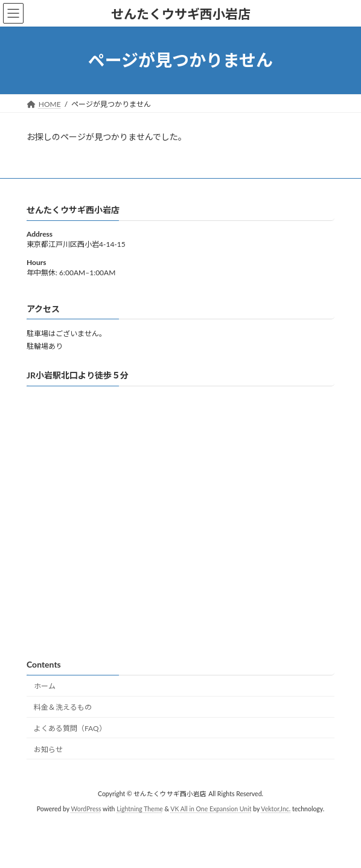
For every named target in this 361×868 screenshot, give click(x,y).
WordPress (86, 809)
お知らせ (48, 749)
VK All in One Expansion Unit (211, 809)
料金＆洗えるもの (63, 707)
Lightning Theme (140, 809)
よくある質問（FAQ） (70, 728)
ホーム (45, 686)
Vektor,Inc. (276, 809)
